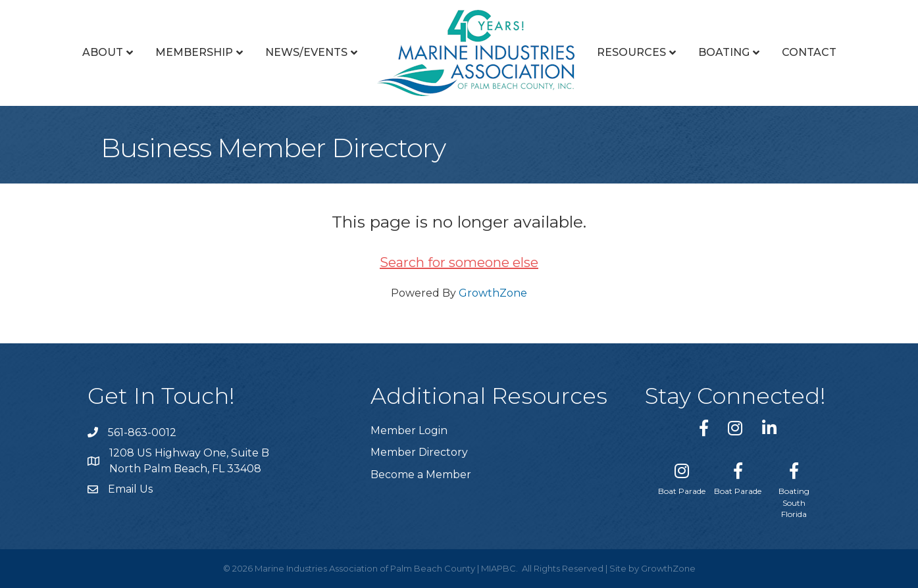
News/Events (306, 52)
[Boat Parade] (682, 476)
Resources (631, 52)
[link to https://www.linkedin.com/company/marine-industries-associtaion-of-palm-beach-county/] (769, 428)
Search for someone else (459, 262)
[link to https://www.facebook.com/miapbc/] (704, 428)
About (103, 52)
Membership (194, 52)
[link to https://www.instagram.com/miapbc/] (735, 428)
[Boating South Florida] (794, 488)
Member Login (409, 430)
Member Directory (419, 452)
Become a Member (421, 475)
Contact (809, 52)
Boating (724, 52)
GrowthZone (493, 293)
